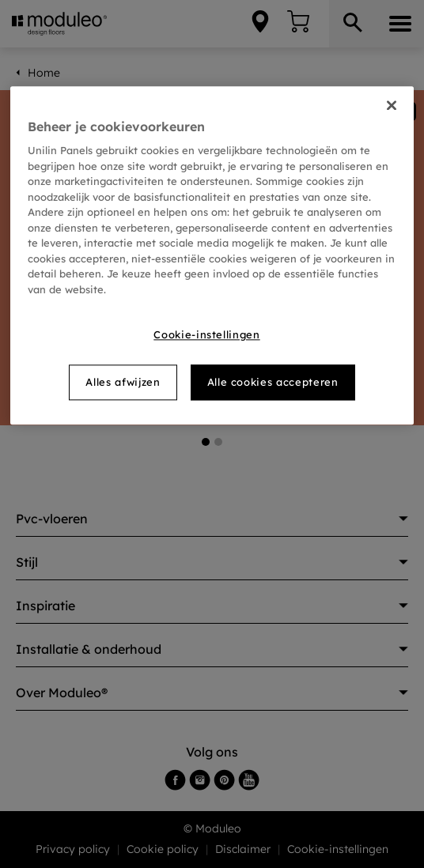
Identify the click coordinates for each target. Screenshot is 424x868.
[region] (212, 255)
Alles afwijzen (123, 383)
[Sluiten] (392, 105)
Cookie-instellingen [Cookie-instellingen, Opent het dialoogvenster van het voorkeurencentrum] (206, 335)
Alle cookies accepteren (273, 383)
